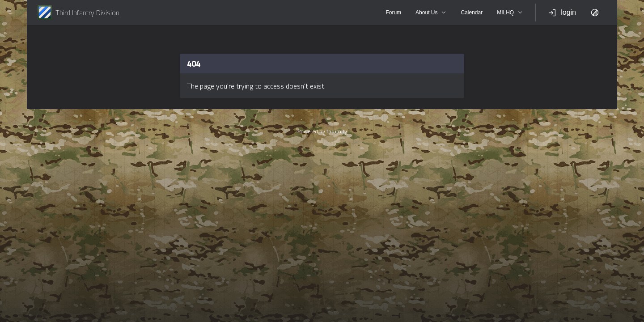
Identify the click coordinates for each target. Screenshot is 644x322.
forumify (337, 131)
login (562, 13)
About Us (431, 13)
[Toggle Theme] (595, 13)
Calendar (472, 13)
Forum (393, 13)
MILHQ (510, 13)
